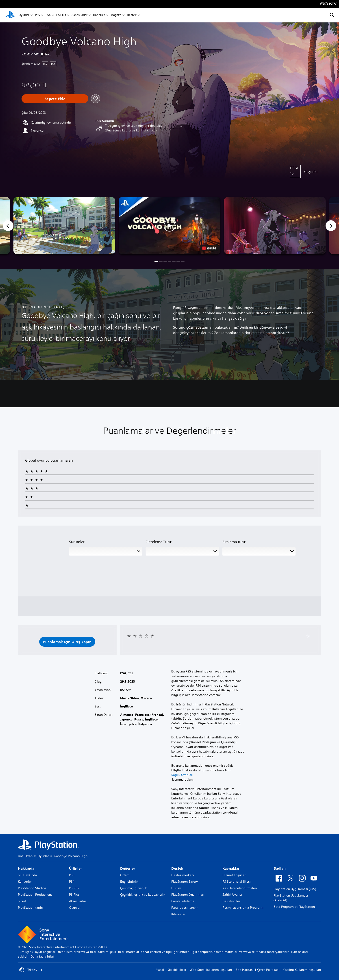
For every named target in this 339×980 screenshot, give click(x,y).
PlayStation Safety (185, 882)
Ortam (125, 875)
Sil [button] (308, 636)
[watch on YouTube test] (209, 248)
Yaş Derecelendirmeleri (240, 888)
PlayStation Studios (32, 888)
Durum (176, 888)
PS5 (37, 15)
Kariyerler (25, 882)
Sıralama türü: (234, 542)
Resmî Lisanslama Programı (243, 908)
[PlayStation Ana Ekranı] (10, 15)
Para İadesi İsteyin (185, 908)
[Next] (331, 226)
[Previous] (8, 226)
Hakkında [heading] (26, 868)
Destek (132, 15)
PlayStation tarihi (30, 908)
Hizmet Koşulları (234, 875)
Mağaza (116, 15)
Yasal (160, 970)
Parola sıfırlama (183, 901)
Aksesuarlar (79, 15)
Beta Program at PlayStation (294, 907)
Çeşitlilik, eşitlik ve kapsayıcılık (143, 895)
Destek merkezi (183, 875)
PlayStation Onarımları (188, 895)
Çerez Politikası (268, 970)
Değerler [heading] (128, 868)
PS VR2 (74, 888)
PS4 (48, 15)
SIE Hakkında (27, 875)
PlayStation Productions (35, 895)
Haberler (99, 15)
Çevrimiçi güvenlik (134, 888)
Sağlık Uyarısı (232, 895)
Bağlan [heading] (280, 868)
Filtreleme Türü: (159, 542)
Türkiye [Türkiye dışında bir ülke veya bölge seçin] (31, 970)
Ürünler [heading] (75, 868)
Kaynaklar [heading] (231, 868)
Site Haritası (245, 970)
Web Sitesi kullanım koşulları (211, 970)
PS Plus (61, 15)
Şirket (22, 901)
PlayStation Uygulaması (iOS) (295, 889)
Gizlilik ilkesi (177, 970)
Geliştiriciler (231, 901)
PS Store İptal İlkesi (237, 882)
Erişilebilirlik (129, 882)
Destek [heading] (177, 868)
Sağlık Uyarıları (182, 775)
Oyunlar (24, 15)
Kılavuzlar (178, 914)
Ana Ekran (25, 856)
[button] (169, 226)
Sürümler (77, 542)
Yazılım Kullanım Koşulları (302, 970)
